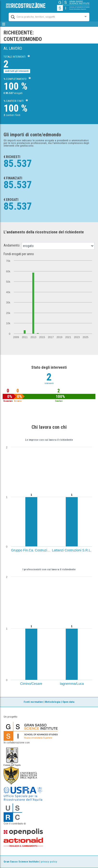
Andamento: (12, 245)
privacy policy (49, 862)
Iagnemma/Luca (72, 684)
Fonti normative (33, 702)
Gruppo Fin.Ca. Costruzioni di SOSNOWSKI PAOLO (50, 550)
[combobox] (45, 16)
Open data (68, 702)
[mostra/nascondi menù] (4, 24)
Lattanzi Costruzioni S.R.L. (72, 550)
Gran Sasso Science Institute (21, 862)
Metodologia (53, 702)
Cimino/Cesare (31, 684)
